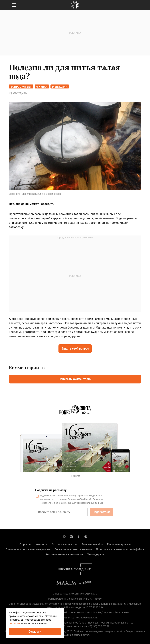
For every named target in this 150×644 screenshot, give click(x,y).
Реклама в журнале (119, 544)
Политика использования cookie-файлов (120, 549)
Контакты (42, 544)
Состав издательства (65, 544)
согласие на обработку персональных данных (76, 496)
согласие (14, 623)
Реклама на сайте (92, 544)
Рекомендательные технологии (64, 554)
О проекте (25, 544)
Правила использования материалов (28, 549)
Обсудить (18, 93)
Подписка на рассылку (51, 490)
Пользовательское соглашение (73, 549)
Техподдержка (96, 554)
